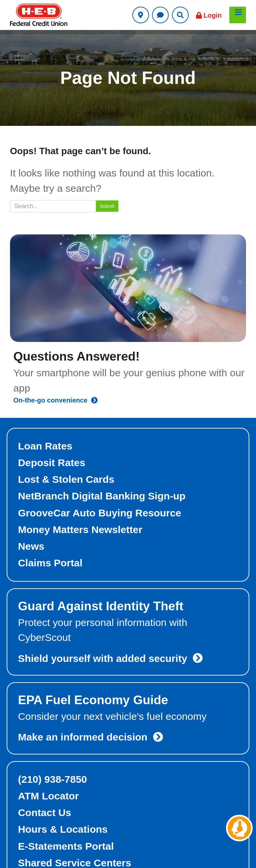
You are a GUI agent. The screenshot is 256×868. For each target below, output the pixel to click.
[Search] (53, 206)
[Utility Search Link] (180, 15)
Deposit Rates (52, 463)
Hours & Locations (63, 829)
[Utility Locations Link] (141, 15)
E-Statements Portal (66, 846)
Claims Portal (50, 563)
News (31, 546)
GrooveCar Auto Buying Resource (100, 513)
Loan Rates (45, 446)
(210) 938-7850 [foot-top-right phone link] (52, 779)
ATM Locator (48, 796)
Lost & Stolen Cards (66, 479)
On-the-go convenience (55, 400)
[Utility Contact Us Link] (160, 15)
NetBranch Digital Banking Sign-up (102, 496)
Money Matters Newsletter (80, 530)
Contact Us (45, 813)
